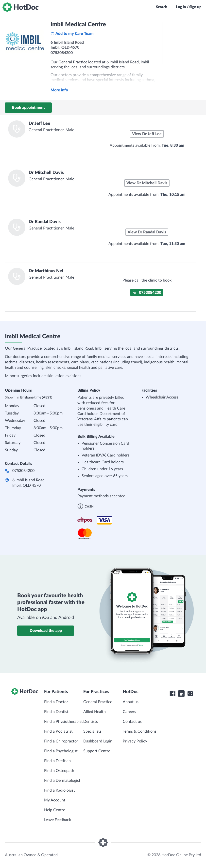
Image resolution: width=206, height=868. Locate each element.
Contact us (132, 722)
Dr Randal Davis (45, 222)
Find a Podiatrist (58, 731)
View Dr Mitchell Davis (147, 183)
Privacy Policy (135, 741)
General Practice (98, 702)
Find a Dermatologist (62, 781)
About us (131, 702)
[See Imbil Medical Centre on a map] (182, 43)
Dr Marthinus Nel (46, 271)
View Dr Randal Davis (147, 232)
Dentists (91, 722)
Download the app (46, 631)
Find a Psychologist (61, 751)
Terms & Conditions (140, 731)
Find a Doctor (56, 702)
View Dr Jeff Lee (147, 134)
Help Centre (55, 810)
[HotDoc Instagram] (190, 694)
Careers (129, 712)
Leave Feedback (58, 820)
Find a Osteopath (59, 771)
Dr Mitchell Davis (46, 173)
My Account (55, 800)
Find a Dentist (56, 712)
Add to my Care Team (72, 34)
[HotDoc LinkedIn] (181, 694)
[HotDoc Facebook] (172, 694)
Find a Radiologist (60, 790)
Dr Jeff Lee (39, 124)
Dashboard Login (98, 741)
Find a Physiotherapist (63, 722)
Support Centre (97, 751)
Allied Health (94, 712)
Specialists (92, 731)
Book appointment (28, 108)
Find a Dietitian (57, 761)
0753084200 (147, 292)
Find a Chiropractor (61, 741)
